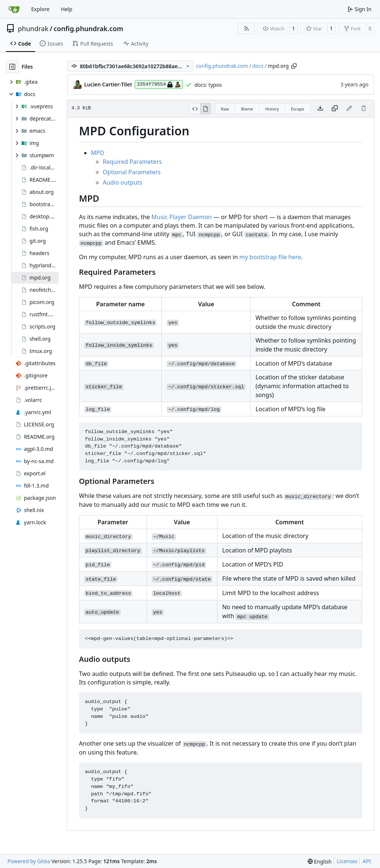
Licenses (347, 861)
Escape (298, 109)
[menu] (320, 862)
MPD (98, 153)
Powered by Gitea (29, 861)
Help (67, 9)
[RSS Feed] (246, 29)
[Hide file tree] (12, 67)
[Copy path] (294, 66)
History (272, 109)
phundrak (33, 29)
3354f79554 (159, 85)
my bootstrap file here (270, 257)
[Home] (14, 9)
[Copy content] (335, 109)
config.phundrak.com (88, 29)
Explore (40, 9)
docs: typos (208, 85)
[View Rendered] (206, 109)
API (367, 861)
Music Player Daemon (182, 217)
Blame (247, 109)
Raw (225, 109)
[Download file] (320, 109)
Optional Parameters (132, 172)
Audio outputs (122, 182)
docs (258, 66)
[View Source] (195, 109)
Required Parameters (132, 162)
